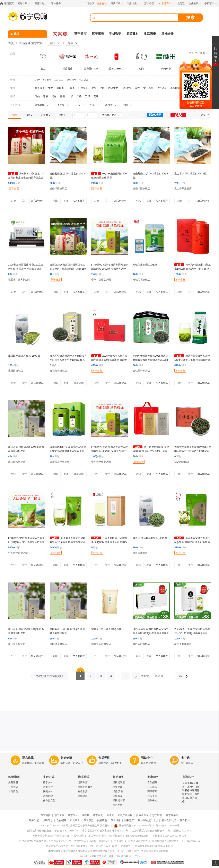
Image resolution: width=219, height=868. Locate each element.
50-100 (47, 80)
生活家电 (150, 34)
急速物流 (66, 758)
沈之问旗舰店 (182, 462)
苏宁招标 (116, 820)
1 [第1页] (80, 675)
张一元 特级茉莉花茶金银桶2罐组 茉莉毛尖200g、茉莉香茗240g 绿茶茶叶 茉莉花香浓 (151, 451)
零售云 (110, 815)
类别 (13, 88)
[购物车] (166, 4)
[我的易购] (134, 4)
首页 (11, 43)
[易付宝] (181, 4)
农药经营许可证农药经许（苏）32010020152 (176, 841)
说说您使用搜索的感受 (50, 676)
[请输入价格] (78, 115)
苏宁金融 (59, 815)
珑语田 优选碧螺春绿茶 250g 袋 (150, 538)
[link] (15, 115)
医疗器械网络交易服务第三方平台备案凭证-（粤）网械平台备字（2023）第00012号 (64, 841)
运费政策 (83, 782)
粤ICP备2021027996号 (168, 826)
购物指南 (14, 777)
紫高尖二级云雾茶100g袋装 (106, 629)
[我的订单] (117, 4)
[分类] (28, 34)
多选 (204, 53)
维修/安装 (118, 791)
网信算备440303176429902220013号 (154, 846)
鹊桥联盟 (102, 820)
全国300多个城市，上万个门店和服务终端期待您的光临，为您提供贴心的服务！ (191, 792)
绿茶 (71, 43)
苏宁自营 (14, 189)
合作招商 (152, 782)
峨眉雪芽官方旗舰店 (19, 280)
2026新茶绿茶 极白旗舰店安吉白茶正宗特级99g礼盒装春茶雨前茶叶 (151, 633)
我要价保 (117, 787)
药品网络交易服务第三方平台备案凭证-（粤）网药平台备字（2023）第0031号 (88, 846)
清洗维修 (167, 34)
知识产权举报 (125, 815)
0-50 (37, 80)
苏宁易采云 (172, 815)
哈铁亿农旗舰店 (141, 280)
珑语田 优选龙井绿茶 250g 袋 (24, 356)
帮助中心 (147, 758)
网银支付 (48, 787)
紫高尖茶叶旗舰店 (101, 644)
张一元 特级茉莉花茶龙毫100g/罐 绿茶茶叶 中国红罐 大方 (192, 269)
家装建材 (133, 34)
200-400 (71, 80)
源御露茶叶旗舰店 (60, 462)
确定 (182, 677)
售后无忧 (104, 758)
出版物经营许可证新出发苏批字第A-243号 (105, 831)
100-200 (59, 80)
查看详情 (79, 383)
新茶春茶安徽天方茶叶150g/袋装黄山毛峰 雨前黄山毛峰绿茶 (192, 360)
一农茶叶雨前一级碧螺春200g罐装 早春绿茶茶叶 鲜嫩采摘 (109, 542)
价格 (13, 80)
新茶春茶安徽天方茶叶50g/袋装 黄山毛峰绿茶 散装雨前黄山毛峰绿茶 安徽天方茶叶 (192, 542)
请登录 (90, 3)
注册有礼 (102, 3)
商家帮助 (152, 791)
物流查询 (83, 796)
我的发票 (117, 805)
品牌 (13, 54)
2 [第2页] (91, 675)
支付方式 (49, 777)
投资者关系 (142, 815)
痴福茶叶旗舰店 (58, 371)
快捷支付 (48, 791)
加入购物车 (37, 201)
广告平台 (75, 820)
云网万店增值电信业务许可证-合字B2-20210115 (52, 831)
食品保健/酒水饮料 (31, 43)
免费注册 (13, 782)
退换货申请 (119, 800)
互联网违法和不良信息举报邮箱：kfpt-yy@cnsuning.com (118, 836)
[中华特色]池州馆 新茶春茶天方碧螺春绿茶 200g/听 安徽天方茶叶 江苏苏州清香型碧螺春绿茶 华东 (109, 269)
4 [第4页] (111, 675)
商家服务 (153, 777)
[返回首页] (8, 4)
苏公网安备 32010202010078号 (133, 826)
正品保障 (28, 758)
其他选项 (15, 105)
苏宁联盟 (89, 820)
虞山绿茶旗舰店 (58, 189)
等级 (13, 96)
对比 (14, 201)
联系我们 (34, 820)
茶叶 (52, 43)
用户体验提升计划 (148, 820)
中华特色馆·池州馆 (101, 280)
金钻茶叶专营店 (141, 371)
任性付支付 (49, 800)
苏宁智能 (157, 815)
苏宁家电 (98, 34)
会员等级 (13, 787)
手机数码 (115, 34)
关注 (24, 201)
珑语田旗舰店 (16, 371)
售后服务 (118, 777)
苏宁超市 (80, 34)
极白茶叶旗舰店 (141, 644)
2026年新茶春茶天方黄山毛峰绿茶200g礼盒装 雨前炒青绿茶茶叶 (109, 360)
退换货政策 (119, 782)
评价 (14, 183)
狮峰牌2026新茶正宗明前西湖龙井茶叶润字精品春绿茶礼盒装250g (68, 269)
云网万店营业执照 (138, 841)
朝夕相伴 (185, 820)
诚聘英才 (48, 820)
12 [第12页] (125, 675)
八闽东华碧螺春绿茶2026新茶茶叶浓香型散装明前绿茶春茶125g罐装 (150, 360)
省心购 (185, 758)
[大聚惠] (60, 34)
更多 (193, 53)
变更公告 (119, 841)
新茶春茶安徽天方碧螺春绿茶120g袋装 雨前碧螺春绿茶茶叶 (68, 542)
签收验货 (83, 791)
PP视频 (85, 815)
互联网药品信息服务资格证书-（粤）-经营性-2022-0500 (162, 831)
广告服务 (152, 787)
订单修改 (117, 796)
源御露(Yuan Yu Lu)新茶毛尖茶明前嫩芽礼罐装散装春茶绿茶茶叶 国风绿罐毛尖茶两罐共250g (68, 451)
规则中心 (152, 800)
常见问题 (13, 791)
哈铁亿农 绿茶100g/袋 (145, 265)
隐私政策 (129, 820)
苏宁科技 (46, 815)
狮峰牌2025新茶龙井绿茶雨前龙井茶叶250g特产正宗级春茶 (26, 178)
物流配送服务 (85, 787)
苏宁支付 (48, 782)
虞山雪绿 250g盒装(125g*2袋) (191, 174)
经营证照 (79, 836)
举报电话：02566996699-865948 (169, 836)
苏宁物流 (98, 815)
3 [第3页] (101, 675)
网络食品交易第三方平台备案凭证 (51, 836)
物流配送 (84, 777)
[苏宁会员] (149, 4)
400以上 (84, 80)
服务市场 (152, 796)
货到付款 (48, 796)
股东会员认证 (169, 820)
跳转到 (159, 676)
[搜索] (137, 18)
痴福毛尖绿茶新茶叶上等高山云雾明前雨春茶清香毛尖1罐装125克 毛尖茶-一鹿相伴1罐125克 (68, 360)
